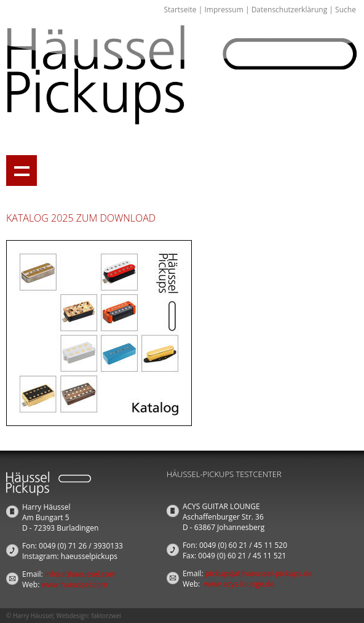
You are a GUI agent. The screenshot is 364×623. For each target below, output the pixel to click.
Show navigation (22, 171)
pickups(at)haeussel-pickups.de (259, 573)
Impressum (224, 10)
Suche (346, 10)
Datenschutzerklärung (290, 10)
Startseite (180, 10)
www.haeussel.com (74, 585)
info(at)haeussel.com (81, 574)
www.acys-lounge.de (239, 584)
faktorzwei (106, 616)
